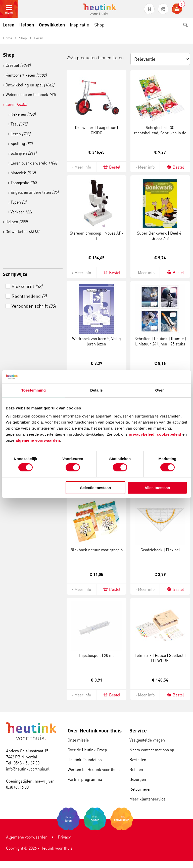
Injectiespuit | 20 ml (96, 655)
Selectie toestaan (96, 488)
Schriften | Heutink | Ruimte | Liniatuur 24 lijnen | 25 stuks (160, 341)
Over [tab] (159, 390)
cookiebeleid (170, 434)
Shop (9, 55)
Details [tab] (96, 390)
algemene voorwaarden (38, 440)
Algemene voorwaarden (27, 837)
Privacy (64, 837)
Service (138, 731)
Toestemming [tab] (34, 390)
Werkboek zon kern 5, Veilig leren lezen (96, 341)
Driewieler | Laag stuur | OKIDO (96, 130)
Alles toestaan (157, 488)
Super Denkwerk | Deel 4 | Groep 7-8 (160, 236)
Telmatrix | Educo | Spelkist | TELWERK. (160, 658)
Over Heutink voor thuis (95, 731)
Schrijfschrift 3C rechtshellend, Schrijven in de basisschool (160, 133)
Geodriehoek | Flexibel (160, 550)
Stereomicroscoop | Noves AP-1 (96, 236)
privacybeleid (142, 434)
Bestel (111, 167)
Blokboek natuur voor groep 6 (96, 550)
